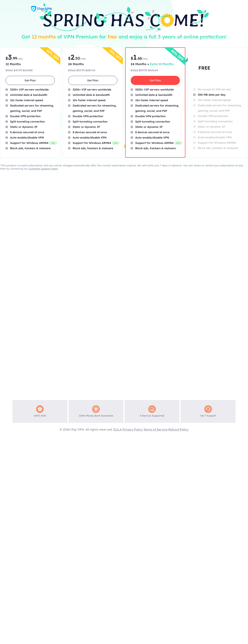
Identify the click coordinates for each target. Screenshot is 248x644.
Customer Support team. (43, 169)
